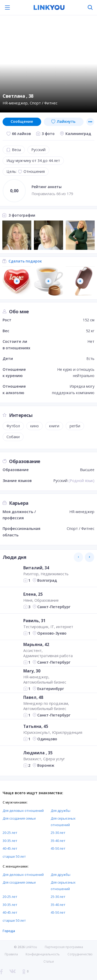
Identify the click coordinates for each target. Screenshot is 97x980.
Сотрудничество (80, 954)
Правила (11, 954)
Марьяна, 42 (36, 644)
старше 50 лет (14, 856)
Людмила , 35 (38, 753)
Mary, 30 (32, 671)
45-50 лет (58, 848)
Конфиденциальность (43, 954)
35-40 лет (58, 841)
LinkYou (31, 947)
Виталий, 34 (36, 568)
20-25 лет (10, 833)
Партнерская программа (64, 947)
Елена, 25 (33, 594)
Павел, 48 (33, 697)
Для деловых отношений (23, 811)
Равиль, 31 (34, 621)
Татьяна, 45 (36, 726)
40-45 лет (10, 848)
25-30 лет (58, 833)
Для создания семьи (19, 818)
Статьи (49, 961)
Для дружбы (61, 811)
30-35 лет (10, 841)
